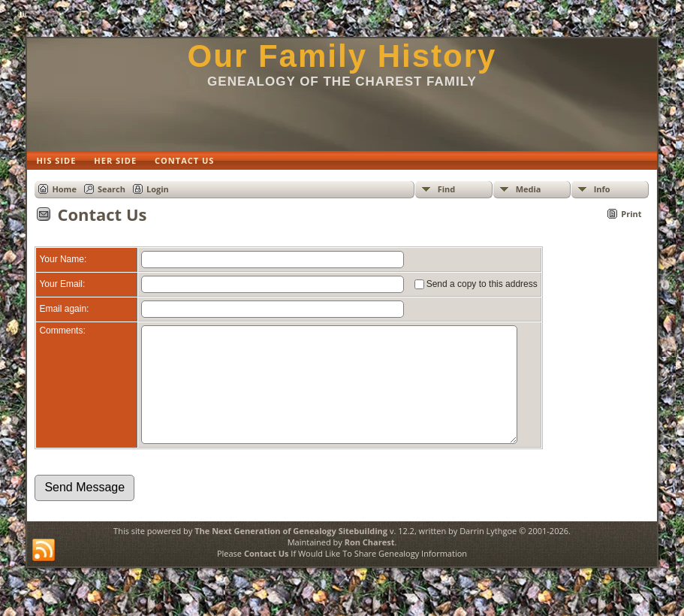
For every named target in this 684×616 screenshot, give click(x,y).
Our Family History (342, 56)
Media (529, 189)
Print (631, 214)
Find (447, 189)
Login (158, 189)
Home (64, 189)
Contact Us (267, 576)
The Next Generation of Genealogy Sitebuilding (291, 553)
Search (111, 189)
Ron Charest (370, 565)
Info (602, 189)
